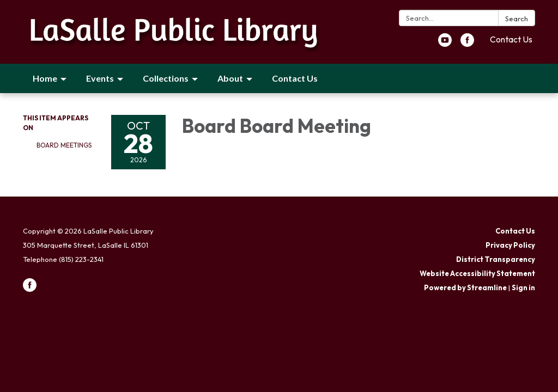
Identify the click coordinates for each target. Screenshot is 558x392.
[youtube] (445, 44)
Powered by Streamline (465, 287)
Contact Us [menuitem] (295, 78)
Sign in (523, 287)
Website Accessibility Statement (477, 273)
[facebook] (467, 44)
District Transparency (496, 259)
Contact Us (511, 39)
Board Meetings (64, 145)
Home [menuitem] (45, 78)
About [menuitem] (230, 78)
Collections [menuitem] (166, 78)
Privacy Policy (510, 245)
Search (517, 19)
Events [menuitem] (100, 78)
